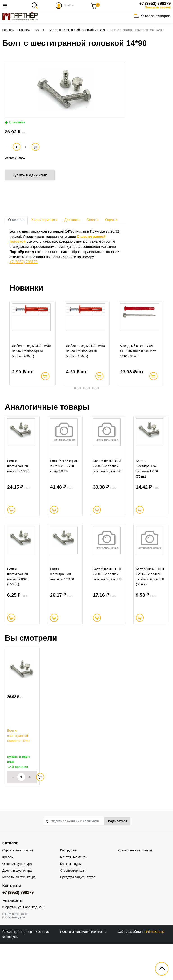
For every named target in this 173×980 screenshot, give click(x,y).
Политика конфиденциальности (83, 968)
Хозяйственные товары (135, 887)
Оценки (111, 221)
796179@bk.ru (13, 937)
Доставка (72, 221)
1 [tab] (75, 401)
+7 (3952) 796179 (155, 4)
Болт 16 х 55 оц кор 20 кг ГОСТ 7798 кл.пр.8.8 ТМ (64, 491)
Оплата (92, 221)
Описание (16, 221)
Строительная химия (18, 887)
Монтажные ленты (74, 893)
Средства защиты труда (78, 913)
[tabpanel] (33, 350)
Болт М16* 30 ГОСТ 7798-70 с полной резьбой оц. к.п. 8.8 (107, 611)
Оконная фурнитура (17, 900)
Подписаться (117, 858)
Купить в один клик (30, 176)
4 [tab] (89, 401)
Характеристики (44, 221)
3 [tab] (84, 401)
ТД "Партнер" (24, 968)
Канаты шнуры (71, 900)
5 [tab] (93, 401)
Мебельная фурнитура (19, 913)
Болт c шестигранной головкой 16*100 (62, 611)
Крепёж (8, 893)
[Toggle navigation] (6, 6)
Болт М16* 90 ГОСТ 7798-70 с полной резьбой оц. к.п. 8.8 (107, 491)
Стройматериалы (73, 907)
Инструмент (69, 887)
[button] (152, 16)
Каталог (10, 880)
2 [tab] (80, 401)
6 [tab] (98, 401)
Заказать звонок (158, 7)
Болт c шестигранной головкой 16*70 (18, 491)
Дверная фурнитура (17, 907)
